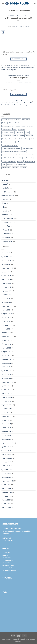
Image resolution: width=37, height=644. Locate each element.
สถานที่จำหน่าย (6, 558)
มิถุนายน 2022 (6, 401)
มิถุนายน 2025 (6, 287)
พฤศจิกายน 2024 (7, 306)
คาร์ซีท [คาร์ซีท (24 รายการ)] (26, 158)
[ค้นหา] (7, 3)
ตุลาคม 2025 (6, 272)
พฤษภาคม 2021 (7, 432)
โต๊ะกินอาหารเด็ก (7, 241)
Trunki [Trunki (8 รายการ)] (27, 139)
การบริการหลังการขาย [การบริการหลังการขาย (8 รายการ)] (8, 142)
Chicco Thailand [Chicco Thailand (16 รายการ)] (21, 126)
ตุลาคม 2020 (6, 447)
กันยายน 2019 (6, 485)
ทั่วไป (3, 207)
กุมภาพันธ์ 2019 (7, 496)
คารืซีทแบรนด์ (15, 68)
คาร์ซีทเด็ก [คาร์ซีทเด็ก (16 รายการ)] (20, 161)
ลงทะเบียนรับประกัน (8, 565)
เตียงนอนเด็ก (6, 237)
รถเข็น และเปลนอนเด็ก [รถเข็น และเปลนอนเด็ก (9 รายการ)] (20, 164)
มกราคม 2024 (6, 329)
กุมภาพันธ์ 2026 (7, 257)
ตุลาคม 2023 (6, 340)
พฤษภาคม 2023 (7, 359)
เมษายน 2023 (6, 363)
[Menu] (3, 3)
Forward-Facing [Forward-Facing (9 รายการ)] (7, 129)
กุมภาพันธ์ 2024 (7, 325)
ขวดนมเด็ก (5, 184)
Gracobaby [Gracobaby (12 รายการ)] (22, 129)
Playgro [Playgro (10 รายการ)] (22, 136)
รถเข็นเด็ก (5, 215)
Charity (4, 103)
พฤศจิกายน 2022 (7, 382)
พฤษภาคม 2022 (7, 405)
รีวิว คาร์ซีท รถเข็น (7, 218)
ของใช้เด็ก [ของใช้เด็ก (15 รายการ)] (19, 158)
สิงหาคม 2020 (6, 454)
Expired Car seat (17, 103)
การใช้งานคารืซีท (6, 68)
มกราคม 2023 (6, 375)
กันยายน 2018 (6, 504)
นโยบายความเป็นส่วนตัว (9, 570)
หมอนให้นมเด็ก (6, 234)
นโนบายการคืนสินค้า (8, 568)
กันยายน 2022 (6, 390)
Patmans (27, 26)
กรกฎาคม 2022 (7, 397)
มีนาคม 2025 (6, 298)
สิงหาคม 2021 (6, 428)
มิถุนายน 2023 (6, 355)
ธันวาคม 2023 (6, 333)
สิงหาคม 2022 (6, 394)
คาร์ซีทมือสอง (14, 105)
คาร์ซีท (21, 68)
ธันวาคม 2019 (6, 477)
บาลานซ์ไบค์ (5, 211)
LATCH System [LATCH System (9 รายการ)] (6, 136)
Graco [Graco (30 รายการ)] (15, 129)
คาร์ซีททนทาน (27, 68)
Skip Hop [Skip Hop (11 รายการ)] (5, 139)
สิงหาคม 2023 (6, 348)
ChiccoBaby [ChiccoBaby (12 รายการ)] (18, 123)
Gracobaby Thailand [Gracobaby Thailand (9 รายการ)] (8, 132)
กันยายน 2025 (6, 276)
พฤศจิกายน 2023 (7, 336)
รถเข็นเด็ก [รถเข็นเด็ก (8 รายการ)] (10, 164)
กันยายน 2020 (6, 451)
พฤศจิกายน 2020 (7, 443)
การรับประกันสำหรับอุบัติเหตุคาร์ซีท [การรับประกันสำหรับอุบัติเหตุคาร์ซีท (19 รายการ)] (11, 148)
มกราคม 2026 (6, 260)
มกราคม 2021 (6, 435)
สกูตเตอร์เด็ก (6, 226)
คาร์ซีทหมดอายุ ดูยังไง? (18, 78)
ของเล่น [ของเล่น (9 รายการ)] (24, 155)
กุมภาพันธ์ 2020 (7, 470)
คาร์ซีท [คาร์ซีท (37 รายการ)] (31, 158)
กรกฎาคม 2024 (7, 314)
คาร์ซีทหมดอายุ (23, 105)
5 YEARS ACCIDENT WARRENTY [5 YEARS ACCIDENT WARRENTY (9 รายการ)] (11, 120)
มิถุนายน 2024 (6, 317)
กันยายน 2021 (6, 424)
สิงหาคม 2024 (6, 310)
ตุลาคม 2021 (6, 420)
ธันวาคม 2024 (6, 302)
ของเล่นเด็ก (5, 188)
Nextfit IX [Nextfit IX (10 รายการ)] (15, 136)
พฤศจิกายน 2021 (7, 416)
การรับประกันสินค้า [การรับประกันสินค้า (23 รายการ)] (28, 148)
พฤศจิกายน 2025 (7, 268)
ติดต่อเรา (5, 555)
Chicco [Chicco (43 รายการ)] (11, 123)
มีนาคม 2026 (6, 253)
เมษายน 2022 (6, 409)
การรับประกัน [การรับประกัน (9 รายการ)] (20, 142)
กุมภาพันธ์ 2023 (7, 371)
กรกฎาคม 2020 (7, 458)
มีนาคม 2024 (6, 321)
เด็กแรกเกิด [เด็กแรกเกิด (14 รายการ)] (15, 168)
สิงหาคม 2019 (6, 488)
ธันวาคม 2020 (6, 439)
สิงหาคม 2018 (6, 507)
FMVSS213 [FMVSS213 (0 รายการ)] (30, 126)
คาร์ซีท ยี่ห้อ (7, 105)
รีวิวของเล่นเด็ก (7, 222)
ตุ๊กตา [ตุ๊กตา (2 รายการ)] (4, 164)
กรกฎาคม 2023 (7, 352)
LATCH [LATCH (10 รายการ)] (27, 132)
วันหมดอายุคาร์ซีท (12, 70)
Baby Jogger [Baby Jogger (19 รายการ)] (26, 120)
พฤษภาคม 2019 (7, 492)
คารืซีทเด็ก (25, 103)
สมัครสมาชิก (6, 230)
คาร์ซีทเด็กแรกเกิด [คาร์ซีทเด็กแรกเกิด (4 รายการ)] (30, 161)
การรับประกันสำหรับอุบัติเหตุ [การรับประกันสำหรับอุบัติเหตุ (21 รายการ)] (10, 145)
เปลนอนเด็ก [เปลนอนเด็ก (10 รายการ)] (23, 168)
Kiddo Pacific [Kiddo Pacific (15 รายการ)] (19, 132)
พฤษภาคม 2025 (7, 291)
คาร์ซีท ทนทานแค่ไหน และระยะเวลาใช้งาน (19, 20)
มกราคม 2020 (6, 473)
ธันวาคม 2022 (6, 378)
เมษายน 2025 (6, 295)
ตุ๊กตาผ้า (4, 203)
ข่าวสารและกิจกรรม (8, 196)
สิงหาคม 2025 (6, 279)
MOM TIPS (11, 16)
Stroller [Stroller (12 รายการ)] (11, 139)
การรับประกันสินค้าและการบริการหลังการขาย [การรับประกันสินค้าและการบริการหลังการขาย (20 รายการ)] (14, 152)
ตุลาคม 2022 (6, 386)
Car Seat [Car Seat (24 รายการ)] (5, 123)
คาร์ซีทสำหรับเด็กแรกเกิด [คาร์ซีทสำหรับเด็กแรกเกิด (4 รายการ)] (9, 161)
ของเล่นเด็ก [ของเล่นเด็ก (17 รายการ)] (31, 155)
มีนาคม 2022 (6, 413)
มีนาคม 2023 (6, 367)
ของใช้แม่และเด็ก (19, 16)
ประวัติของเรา (6, 553)
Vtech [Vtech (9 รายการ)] (33, 139)
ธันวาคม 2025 (6, 264)
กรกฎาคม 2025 (7, 283)
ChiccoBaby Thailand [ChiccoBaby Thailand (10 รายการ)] (8, 126)
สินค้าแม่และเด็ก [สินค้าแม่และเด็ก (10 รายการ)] (6, 168)
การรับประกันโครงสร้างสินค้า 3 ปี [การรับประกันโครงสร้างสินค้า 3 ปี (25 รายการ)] (11, 155)
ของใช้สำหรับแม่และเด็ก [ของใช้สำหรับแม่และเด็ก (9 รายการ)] (8, 158)
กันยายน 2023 (6, 344)
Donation (9, 103)
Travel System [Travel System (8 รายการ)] (19, 139)
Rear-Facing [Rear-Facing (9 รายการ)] (29, 136)
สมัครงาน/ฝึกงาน (7, 560)
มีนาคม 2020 (6, 466)
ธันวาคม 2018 (6, 500)
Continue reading (18, 59)
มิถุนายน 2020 (6, 462)
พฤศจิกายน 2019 (7, 481)
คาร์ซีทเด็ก (26, 16)
